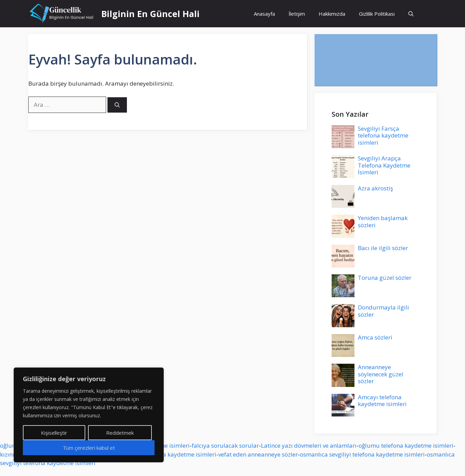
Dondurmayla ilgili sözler (383, 311)
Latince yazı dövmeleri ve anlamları (309, 445)
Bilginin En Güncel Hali (150, 14)
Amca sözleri (375, 337)
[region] (89, 415)
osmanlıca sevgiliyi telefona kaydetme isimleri (362, 454)
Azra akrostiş (375, 188)
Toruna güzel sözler (385, 278)
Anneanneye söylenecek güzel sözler (381, 374)
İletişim (297, 14)
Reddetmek (120, 433)
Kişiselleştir (54, 433)
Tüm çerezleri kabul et (89, 448)
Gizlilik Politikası (377, 14)
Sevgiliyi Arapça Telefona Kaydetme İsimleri (384, 165)
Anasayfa (264, 14)
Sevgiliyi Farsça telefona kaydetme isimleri (383, 135)
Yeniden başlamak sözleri (383, 221)
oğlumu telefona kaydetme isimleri (406, 445)
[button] (411, 14)
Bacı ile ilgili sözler (383, 248)
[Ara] (117, 105)
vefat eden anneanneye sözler (258, 454)
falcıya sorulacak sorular (225, 445)
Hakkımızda (332, 14)
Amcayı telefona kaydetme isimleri (382, 400)
